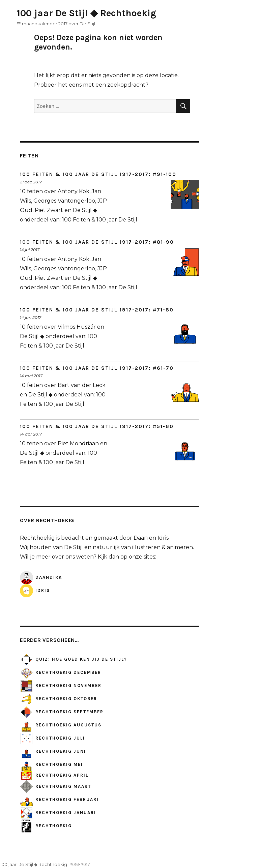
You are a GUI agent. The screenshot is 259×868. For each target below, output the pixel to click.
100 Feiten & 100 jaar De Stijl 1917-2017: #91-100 (98, 174)
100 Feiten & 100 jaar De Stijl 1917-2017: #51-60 (97, 426)
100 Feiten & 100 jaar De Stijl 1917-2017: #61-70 (97, 368)
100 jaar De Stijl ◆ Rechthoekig (87, 13)
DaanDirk (41, 577)
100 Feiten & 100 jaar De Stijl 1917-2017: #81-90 (97, 242)
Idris (35, 590)
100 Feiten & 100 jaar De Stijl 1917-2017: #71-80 (97, 310)
